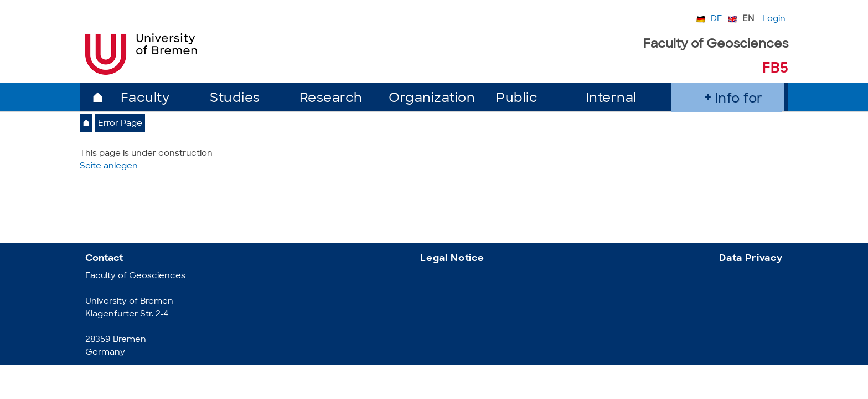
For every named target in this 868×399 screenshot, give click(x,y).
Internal (611, 99)
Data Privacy (751, 259)
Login (774, 19)
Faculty (145, 99)
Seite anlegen (109, 167)
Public (517, 99)
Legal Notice (452, 259)
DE (717, 19)
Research (331, 99)
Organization (432, 99)
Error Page (120, 124)
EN (748, 19)
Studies (235, 99)
